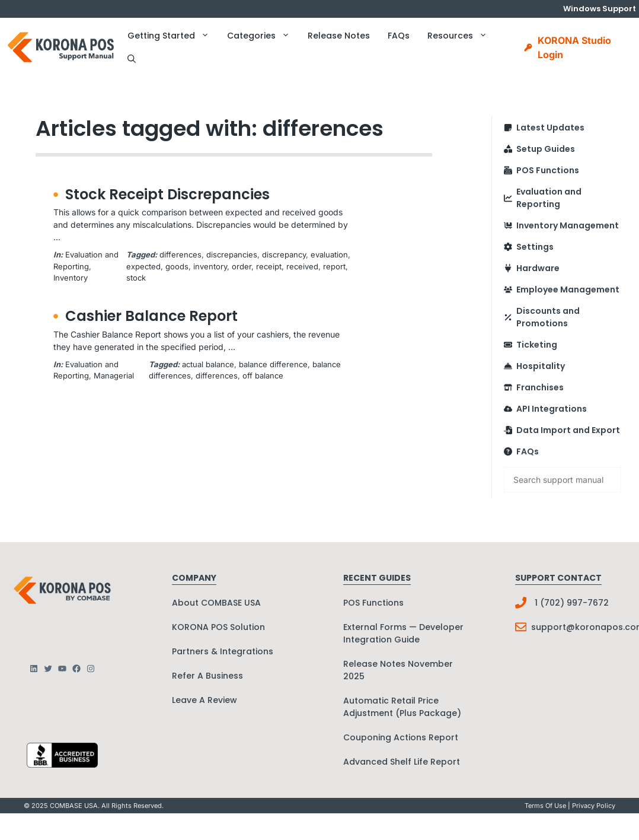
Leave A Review (205, 700)
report (334, 266)
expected (143, 266)
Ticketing (537, 345)
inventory (210, 266)
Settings (535, 247)
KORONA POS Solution (218, 627)
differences (180, 254)
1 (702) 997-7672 (572, 603)
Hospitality (541, 366)
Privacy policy (594, 806)
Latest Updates (550, 128)
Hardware (538, 268)
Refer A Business (207, 676)
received (302, 266)
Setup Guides (546, 149)
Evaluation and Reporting (549, 198)
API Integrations (552, 409)
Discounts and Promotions (548, 317)
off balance (263, 376)
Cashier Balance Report (151, 316)
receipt (269, 266)
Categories (263, 36)
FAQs (399, 36)
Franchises (540, 387)
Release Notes (339, 36)
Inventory (71, 278)
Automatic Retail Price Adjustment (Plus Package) (402, 707)
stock (136, 278)
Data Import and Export (568, 430)
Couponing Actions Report (401, 737)
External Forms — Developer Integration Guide (403, 633)
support (549, 627)
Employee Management (568, 289)
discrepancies (232, 254)
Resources (462, 36)
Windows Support (600, 9)
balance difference (273, 364)
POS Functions (548, 170)
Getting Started (173, 36)
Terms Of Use (545, 806)
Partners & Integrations (223, 651)
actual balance (208, 364)
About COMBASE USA (216, 603)
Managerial (114, 376)
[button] (132, 59)
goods (177, 266)
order (242, 266)
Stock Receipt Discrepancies (167, 194)
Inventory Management (568, 225)
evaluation (329, 254)
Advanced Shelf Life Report (402, 762)
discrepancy (284, 254)
